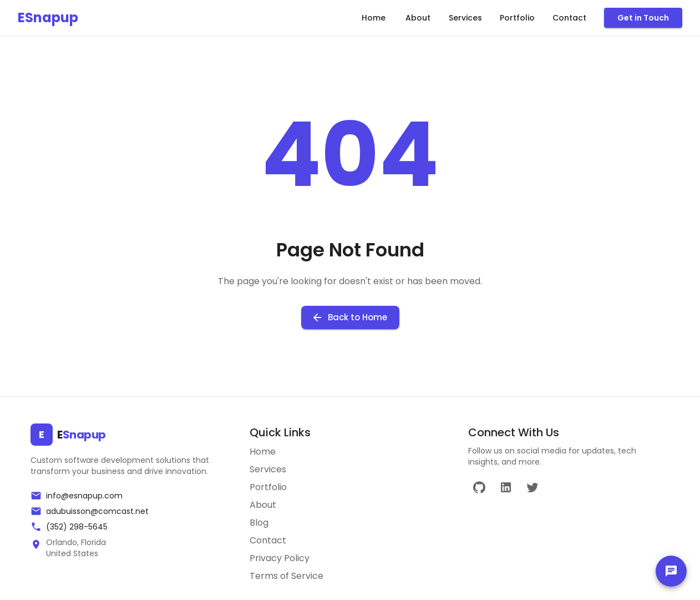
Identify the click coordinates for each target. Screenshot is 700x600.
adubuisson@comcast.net (97, 511)
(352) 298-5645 (77, 527)
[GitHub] (479, 487)
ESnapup (48, 17)
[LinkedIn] (506, 487)
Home (373, 18)
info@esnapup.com (84, 496)
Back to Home (350, 317)
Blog (259, 523)
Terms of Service (286, 576)
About (418, 18)
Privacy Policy (280, 558)
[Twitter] (532, 487)
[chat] (671, 571)
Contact (569, 18)
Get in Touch (643, 18)
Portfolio (517, 18)
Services (465, 18)
